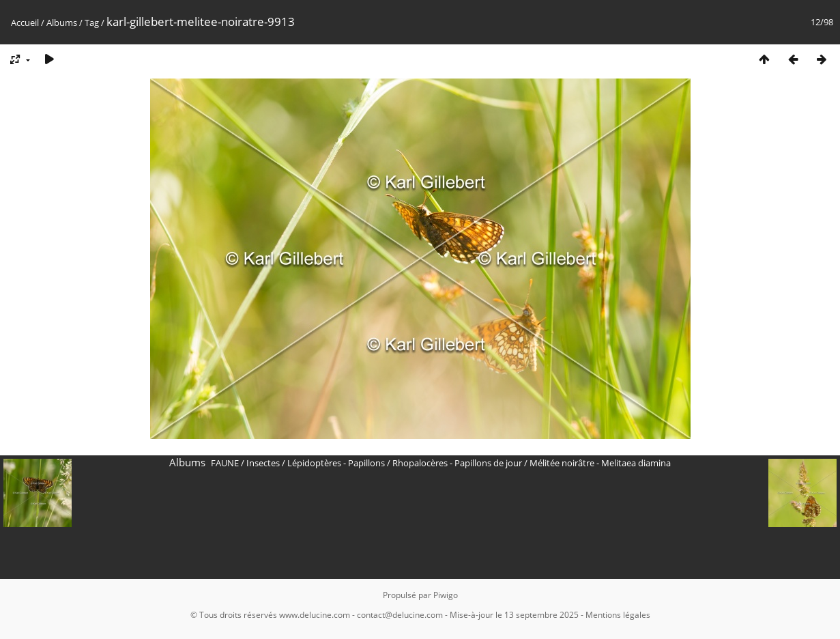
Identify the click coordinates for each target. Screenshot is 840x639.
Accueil (25, 23)
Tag (92, 23)
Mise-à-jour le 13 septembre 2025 (514, 615)
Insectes (263, 463)
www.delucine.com (315, 615)
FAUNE (225, 463)
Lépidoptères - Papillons (336, 463)
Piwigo (446, 595)
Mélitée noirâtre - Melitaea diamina (600, 463)
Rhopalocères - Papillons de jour (457, 463)
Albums (62, 23)
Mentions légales (618, 615)
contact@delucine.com (400, 615)
